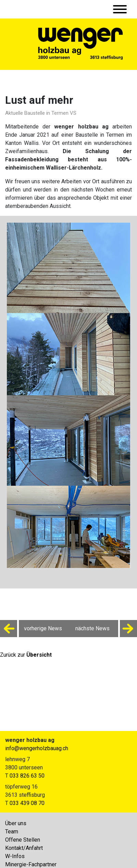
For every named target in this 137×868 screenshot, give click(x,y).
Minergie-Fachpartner (31, 864)
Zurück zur (26, 655)
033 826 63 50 (27, 776)
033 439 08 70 (27, 803)
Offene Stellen (23, 840)
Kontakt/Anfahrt (24, 848)
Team (12, 832)
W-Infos (15, 856)
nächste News (106, 629)
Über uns (16, 823)
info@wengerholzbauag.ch (37, 748)
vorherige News (31, 629)
